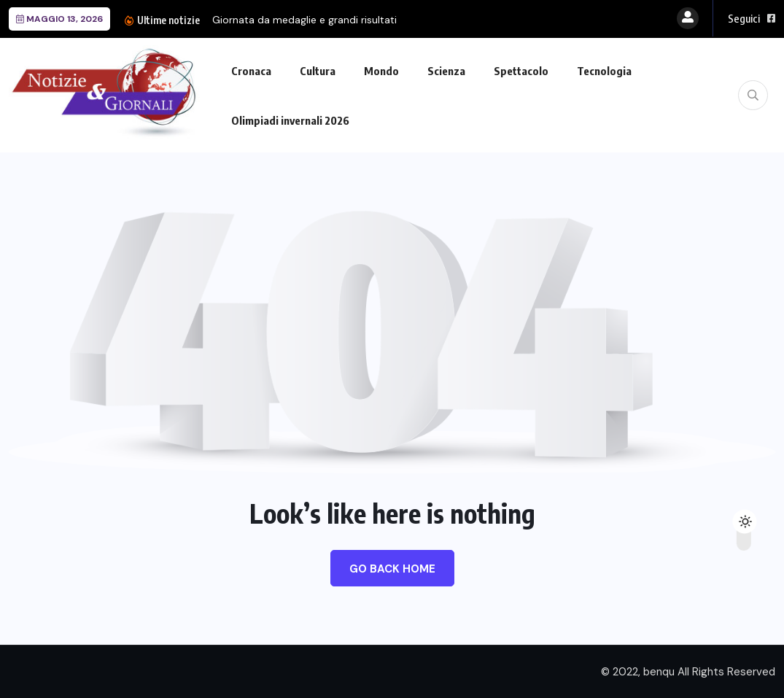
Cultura (318, 71)
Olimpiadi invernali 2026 (290, 120)
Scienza (446, 71)
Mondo (381, 71)
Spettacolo (521, 71)
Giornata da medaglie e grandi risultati (304, 20)
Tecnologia (604, 71)
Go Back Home (392, 569)
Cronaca (251, 71)
